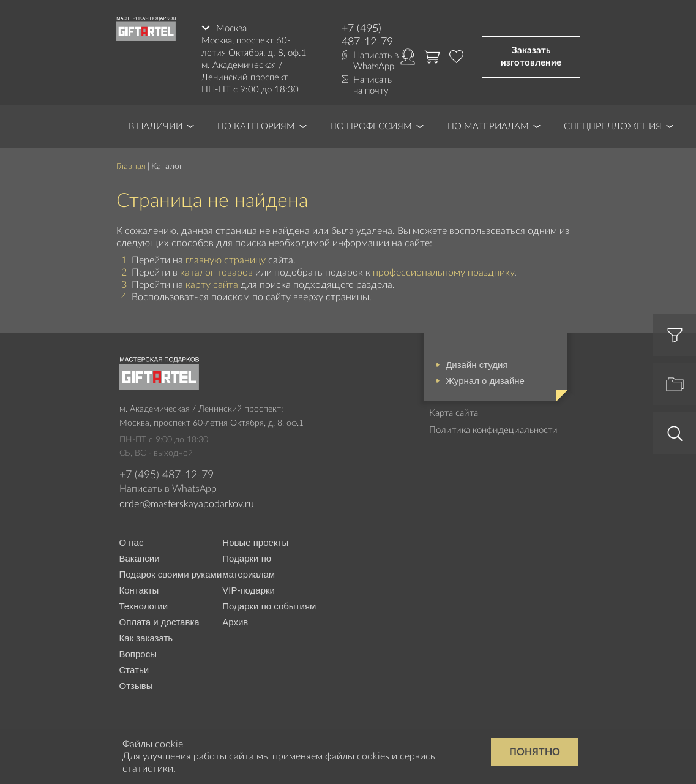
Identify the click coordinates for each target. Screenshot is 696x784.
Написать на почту (372, 85)
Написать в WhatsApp (376, 61)
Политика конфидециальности (493, 430)
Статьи (134, 670)
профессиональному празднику (443, 273)
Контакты (139, 590)
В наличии (155, 126)
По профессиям (371, 126)
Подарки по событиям (269, 606)
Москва (231, 28)
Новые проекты (255, 542)
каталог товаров (216, 273)
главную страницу (226, 260)
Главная (131, 167)
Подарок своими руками (171, 574)
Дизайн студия (477, 365)
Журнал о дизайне (485, 381)
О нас (132, 542)
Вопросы (138, 654)
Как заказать (146, 638)
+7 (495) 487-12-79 (367, 36)
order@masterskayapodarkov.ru (187, 504)
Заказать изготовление (531, 57)
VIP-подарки (249, 590)
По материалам (488, 126)
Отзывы (136, 686)
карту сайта (212, 285)
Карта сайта (454, 413)
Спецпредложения (613, 126)
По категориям (256, 126)
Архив (235, 622)
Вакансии (140, 558)
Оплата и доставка (159, 622)
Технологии (144, 606)
